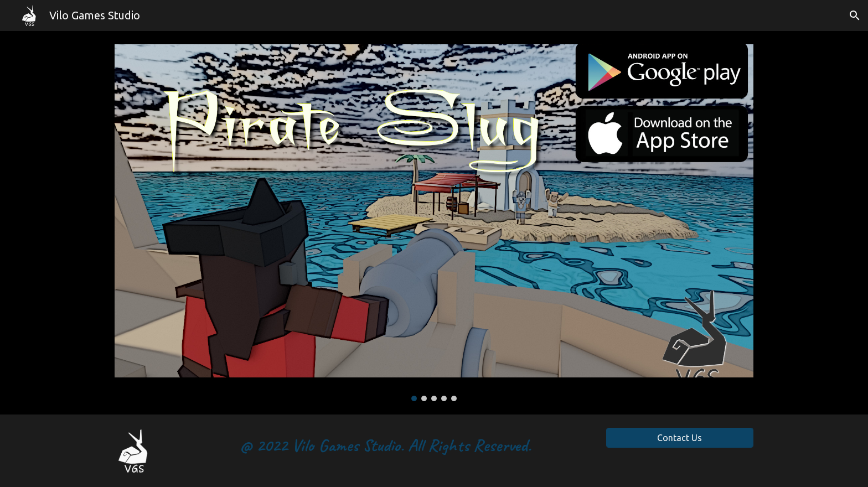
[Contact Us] (680, 438)
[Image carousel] (434, 223)
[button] (855, 15)
